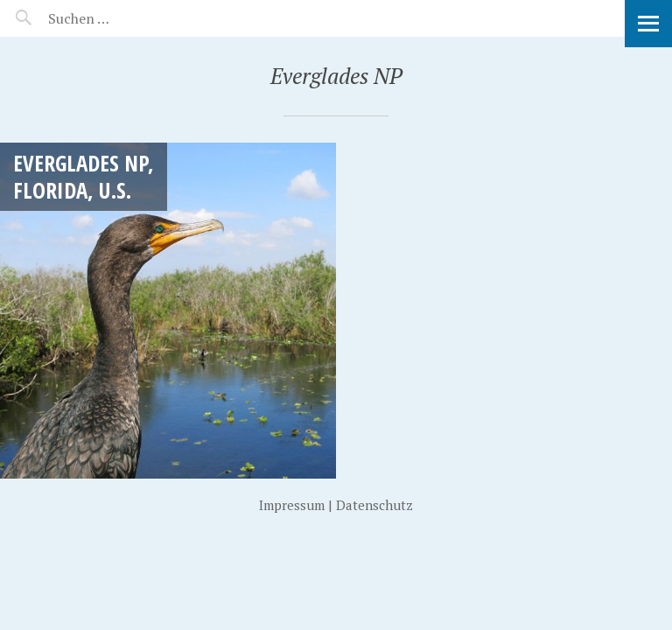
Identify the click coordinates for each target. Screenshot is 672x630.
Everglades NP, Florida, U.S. (84, 176)
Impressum (292, 505)
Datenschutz (374, 505)
